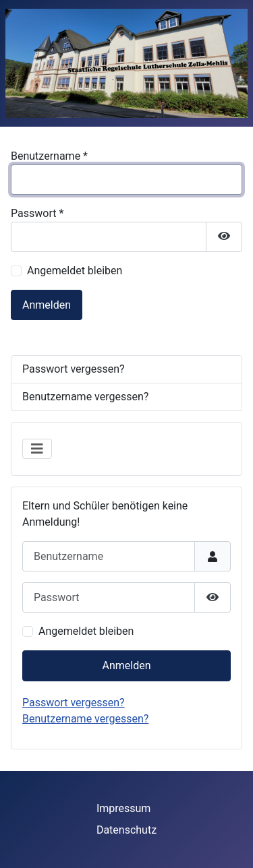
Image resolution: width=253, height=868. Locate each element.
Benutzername (49, 156)
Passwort (37, 213)
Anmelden (126, 665)
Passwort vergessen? (74, 703)
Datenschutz (126, 830)
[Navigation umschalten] (37, 449)
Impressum (124, 808)
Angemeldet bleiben (86, 631)
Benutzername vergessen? (85, 719)
